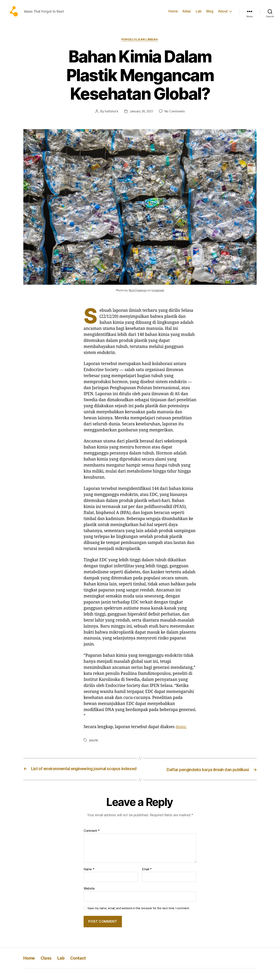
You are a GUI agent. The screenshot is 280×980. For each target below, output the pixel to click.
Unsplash (158, 297)
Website (89, 900)
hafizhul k (111, 118)
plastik (94, 746)
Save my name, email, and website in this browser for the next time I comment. (139, 920)
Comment (92, 843)
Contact (83, 970)
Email (147, 881)
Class (48, 970)
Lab (199, 14)
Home (173, 14)
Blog (210, 14)
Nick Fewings (138, 297)
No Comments (175, 118)
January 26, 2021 (141, 118)
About (223, 14)
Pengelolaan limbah (140, 46)
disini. (182, 733)
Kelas (187, 14)
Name (89, 881)
